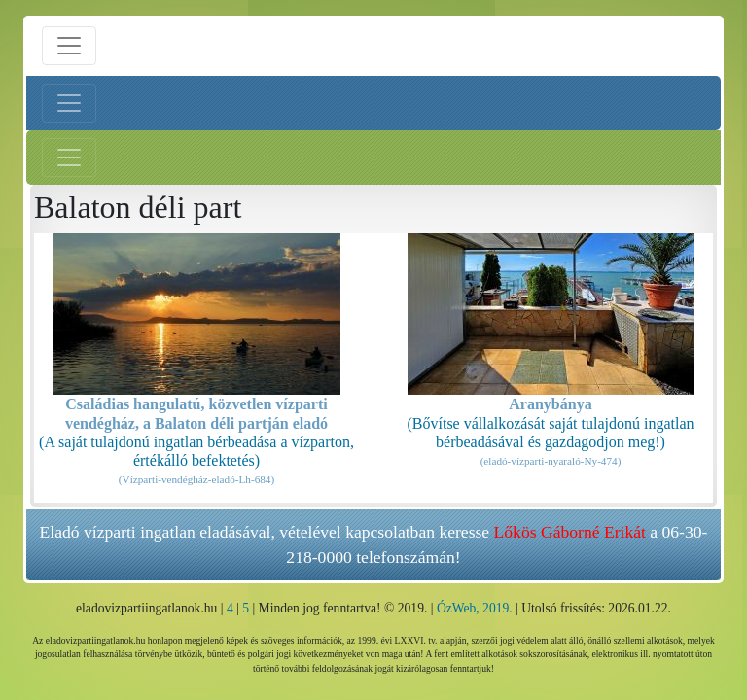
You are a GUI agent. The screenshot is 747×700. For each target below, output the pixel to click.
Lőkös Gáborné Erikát (570, 532)
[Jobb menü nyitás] (69, 157)
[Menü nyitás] (69, 46)
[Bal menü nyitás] (69, 103)
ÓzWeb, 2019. (475, 608)
